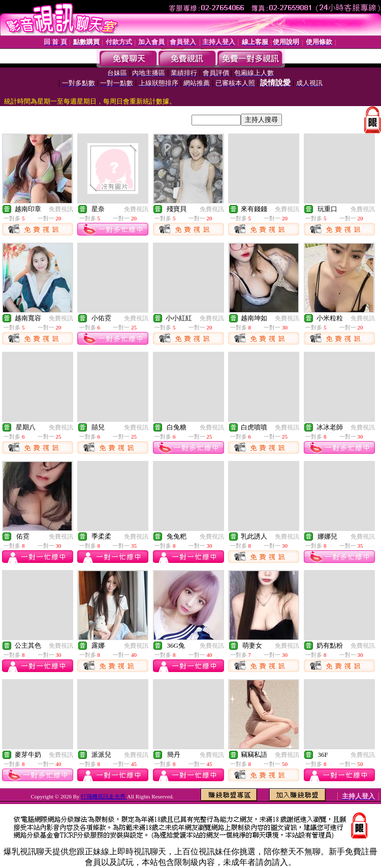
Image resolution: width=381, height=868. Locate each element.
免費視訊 (61, 209)
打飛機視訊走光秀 (104, 796)
